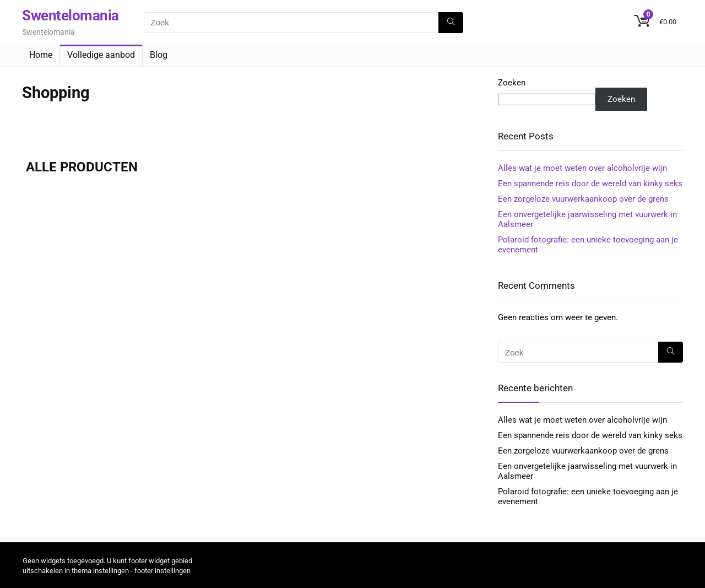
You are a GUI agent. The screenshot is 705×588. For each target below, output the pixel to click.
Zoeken (512, 83)
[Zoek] (451, 23)
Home (41, 55)
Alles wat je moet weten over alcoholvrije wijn (582, 168)
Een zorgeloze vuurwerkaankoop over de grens (583, 199)
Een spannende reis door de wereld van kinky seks (590, 184)
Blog (159, 55)
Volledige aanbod (101, 55)
